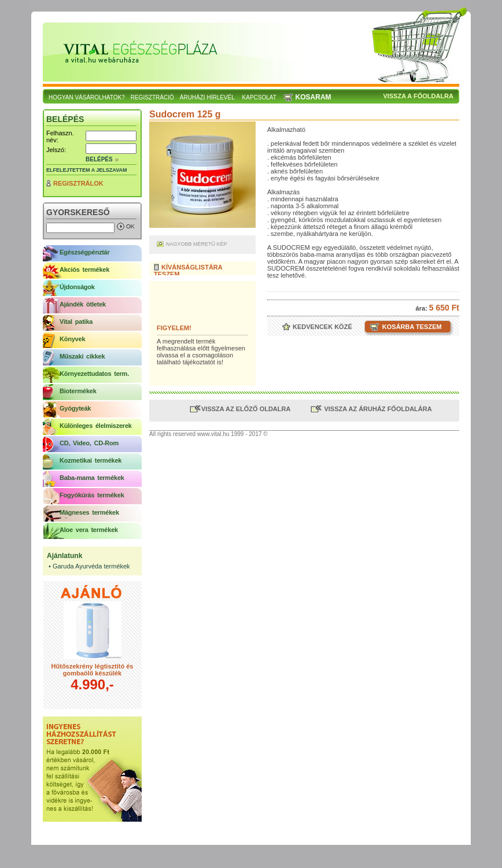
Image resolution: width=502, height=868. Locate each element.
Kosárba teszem (411, 327)
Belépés (99, 159)
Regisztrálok (78, 183)
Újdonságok (77, 287)
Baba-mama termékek (92, 478)
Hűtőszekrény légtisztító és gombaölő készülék (93, 670)
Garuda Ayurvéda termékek (91, 566)
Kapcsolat (259, 97)
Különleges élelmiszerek (96, 426)
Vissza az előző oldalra (246, 409)
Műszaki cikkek (82, 356)
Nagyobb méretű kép (197, 244)
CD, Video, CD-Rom (89, 443)
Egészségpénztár (85, 252)
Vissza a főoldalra (418, 96)
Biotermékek (78, 391)
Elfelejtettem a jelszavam (87, 170)
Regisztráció (152, 97)
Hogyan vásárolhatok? (87, 97)
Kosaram (313, 97)
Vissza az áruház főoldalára (377, 409)
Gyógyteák (75, 408)
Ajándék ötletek (83, 304)
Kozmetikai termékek (91, 460)
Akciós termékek (84, 269)
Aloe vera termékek (89, 530)
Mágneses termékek (89, 512)
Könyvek (72, 339)
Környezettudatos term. (94, 374)
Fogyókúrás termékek (92, 495)
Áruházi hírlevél (207, 97)
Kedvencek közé (322, 327)
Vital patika (76, 322)
